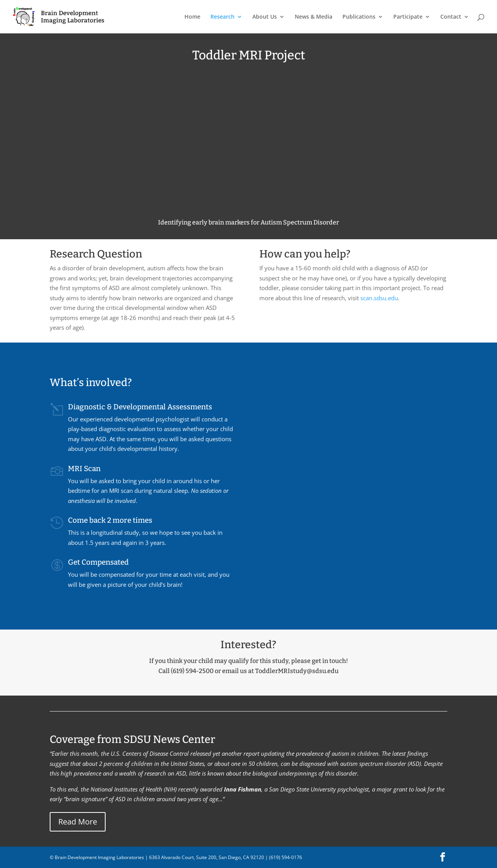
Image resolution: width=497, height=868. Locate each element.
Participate (408, 17)
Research (222, 17)
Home (192, 17)
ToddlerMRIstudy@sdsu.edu (297, 671)
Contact (451, 17)
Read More (78, 822)
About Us (265, 17)
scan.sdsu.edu (379, 298)
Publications (359, 17)
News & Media (314, 17)
